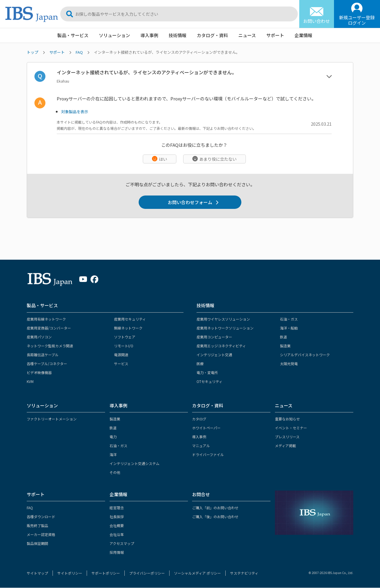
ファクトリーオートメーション (52, 419)
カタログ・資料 (212, 35)
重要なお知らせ (287, 419)
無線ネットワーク (128, 328)
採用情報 (117, 552)
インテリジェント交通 (214, 355)
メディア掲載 (285, 446)
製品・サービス (73, 35)
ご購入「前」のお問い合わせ (215, 508)
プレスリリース (287, 437)
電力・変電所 (207, 373)
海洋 (113, 455)
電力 (113, 437)
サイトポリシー (70, 573)
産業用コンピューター (214, 337)
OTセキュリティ (209, 382)
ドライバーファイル (208, 455)
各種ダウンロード (41, 517)
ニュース (247, 35)
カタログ (199, 419)
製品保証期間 (37, 544)
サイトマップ (37, 573)
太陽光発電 (289, 364)
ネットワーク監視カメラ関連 (50, 346)
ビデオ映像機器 (39, 373)
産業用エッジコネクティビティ (221, 346)
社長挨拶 (117, 517)
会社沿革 (117, 535)
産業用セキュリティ (130, 319)
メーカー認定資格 (41, 535)
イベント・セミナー (291, 428)
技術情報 (178, 35)
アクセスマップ (122, 544)
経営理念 (117, 508)
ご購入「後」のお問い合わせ (215, 517)
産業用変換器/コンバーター (49, 328)
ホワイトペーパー (206, 428)
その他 (115, 473)
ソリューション (114, 35)
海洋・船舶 (289, 328)
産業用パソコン (39, 337)
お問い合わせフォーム (190, 202)
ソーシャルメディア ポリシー (197, 573)
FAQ (79, 52)
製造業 (285, 346)
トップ (33, 52)
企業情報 (303, 35)
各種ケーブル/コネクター (47, 364)
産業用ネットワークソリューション (225, 328)
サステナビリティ (244, 573)
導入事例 (149, 35)
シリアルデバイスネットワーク (305, 355)
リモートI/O (124, 346)
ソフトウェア (125, 337)
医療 (200, 364)
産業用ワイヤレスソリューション (223, 319)
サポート (275, 35)
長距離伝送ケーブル (43, 355)
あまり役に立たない (218, 159)
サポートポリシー (106, 573)
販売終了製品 (37, 526)
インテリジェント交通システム (134, 464)
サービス (121, 364)
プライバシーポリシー (147, 573)
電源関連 (121, 355)
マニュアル (201, 446)
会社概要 (117, 526)
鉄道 (284, 337)
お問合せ (201, 495)
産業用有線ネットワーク (46, 319)
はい (163, 159)
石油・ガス (289, 319)
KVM (30, 382)
